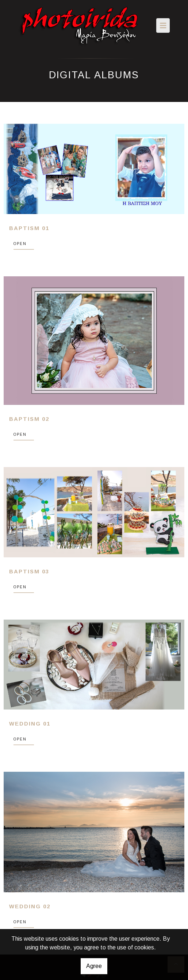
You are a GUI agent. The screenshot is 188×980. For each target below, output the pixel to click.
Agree (94, 966)
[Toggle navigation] (163, 25)
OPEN (20, 244)
